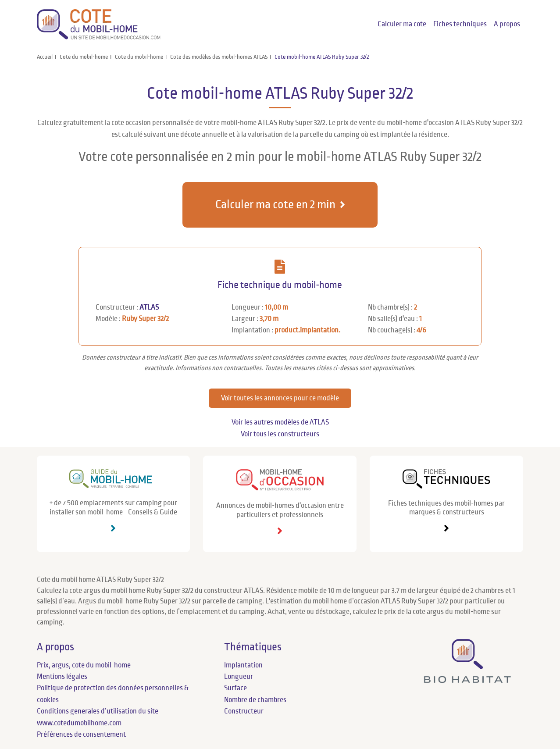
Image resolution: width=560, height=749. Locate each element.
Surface (235, 688)
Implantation (243, 665)
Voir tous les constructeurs (280, 434)
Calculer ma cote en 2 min (275, 205)
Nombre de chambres (255, 700)
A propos (507, 24)
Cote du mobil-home (84, 57)
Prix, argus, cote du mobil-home (84, 665)
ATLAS (149, 307)
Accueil (45, 57)
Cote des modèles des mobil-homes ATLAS (219, 57)
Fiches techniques (460, 24)
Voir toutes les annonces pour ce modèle (280, 398)
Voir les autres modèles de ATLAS (280, 422)
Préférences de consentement (81, 735)
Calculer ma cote (402, 24)
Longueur (239, 677)
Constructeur (244, 711)
